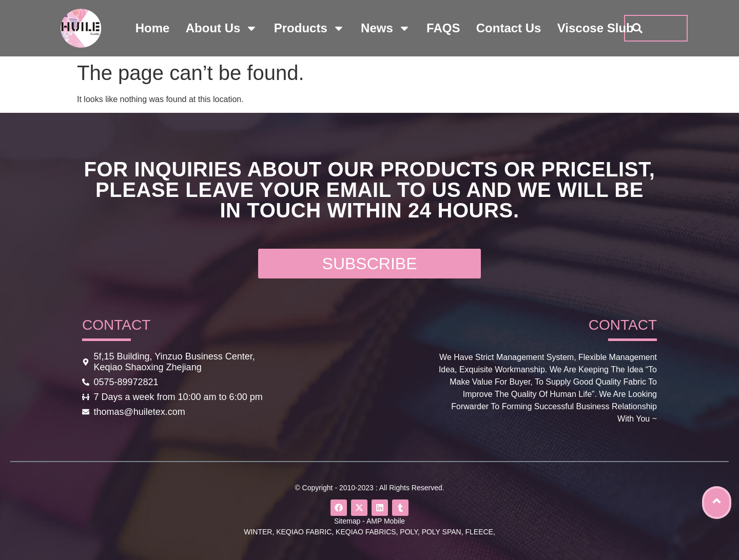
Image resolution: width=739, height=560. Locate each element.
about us (222, 28)
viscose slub (596, 28)
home (153, 28)
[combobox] (656, 28)
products (309, 28)
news (386, 28)
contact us (509, 28)
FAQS (443, 28)
